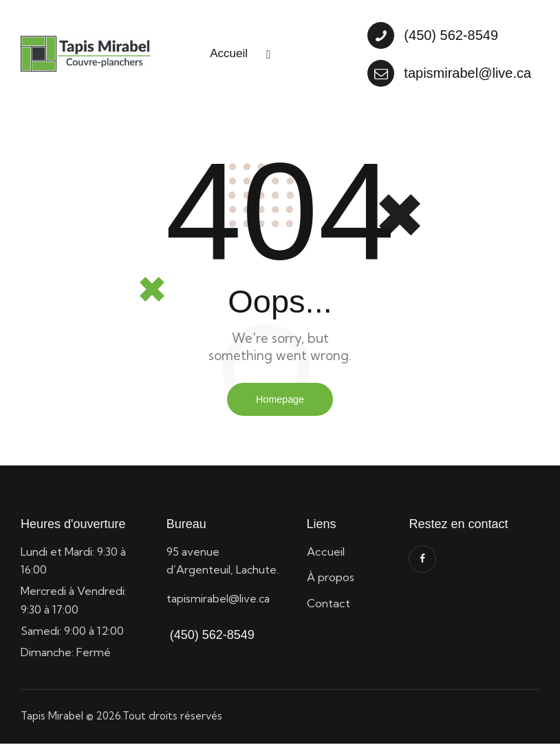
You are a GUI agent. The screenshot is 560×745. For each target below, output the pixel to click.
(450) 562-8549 (211, 636)
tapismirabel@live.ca (218, 600)
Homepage (280, 400)
